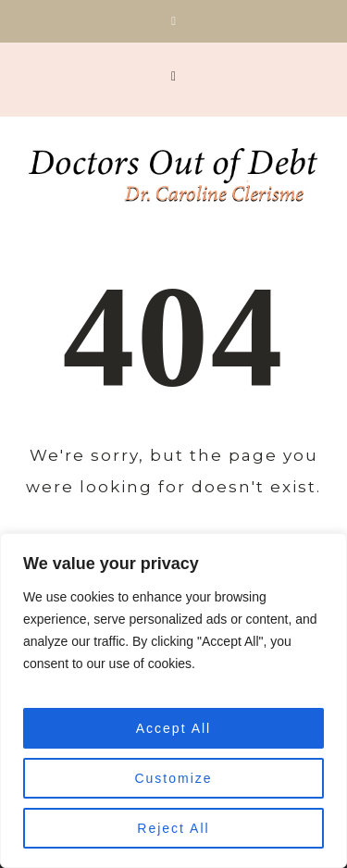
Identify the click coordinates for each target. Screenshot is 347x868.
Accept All (173, 728)
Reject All (173, 828)
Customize (173, 778)
